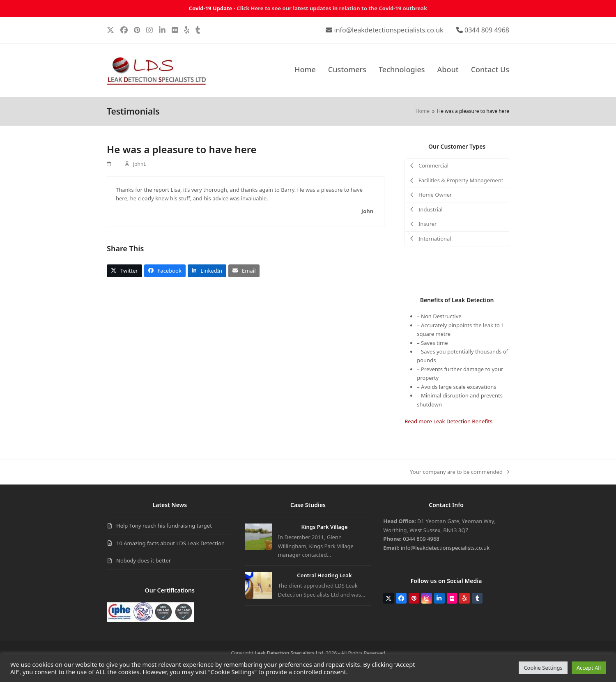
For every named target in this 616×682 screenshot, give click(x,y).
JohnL (140, 164)
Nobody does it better (144, 560)
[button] (124, 271)
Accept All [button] (589, 668)
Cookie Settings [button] (543, 668)
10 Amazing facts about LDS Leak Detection (170, 543)
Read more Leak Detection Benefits (448, 421)
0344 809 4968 (487, 30)
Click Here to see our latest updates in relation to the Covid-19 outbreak (332, 8)
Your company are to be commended (460, 472)
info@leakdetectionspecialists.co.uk (389, 30)
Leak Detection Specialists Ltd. (289, 653)
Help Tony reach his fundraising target (164, 526)
